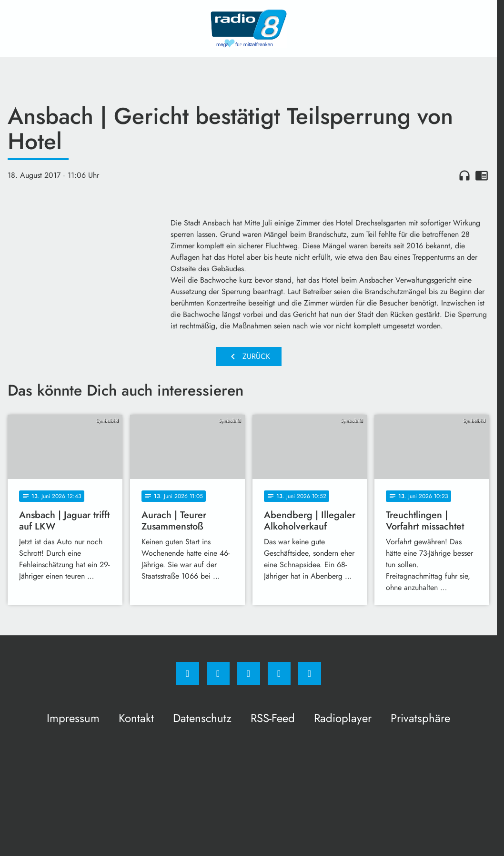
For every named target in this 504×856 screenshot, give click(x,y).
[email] (310, 673)
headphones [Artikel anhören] (464, 175)
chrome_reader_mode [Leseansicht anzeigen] (482, 175)
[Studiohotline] (279, 673)
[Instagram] (218, 673)
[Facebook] (188, 673)
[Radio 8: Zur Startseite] (249, 29)
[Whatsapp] (249, 673)
